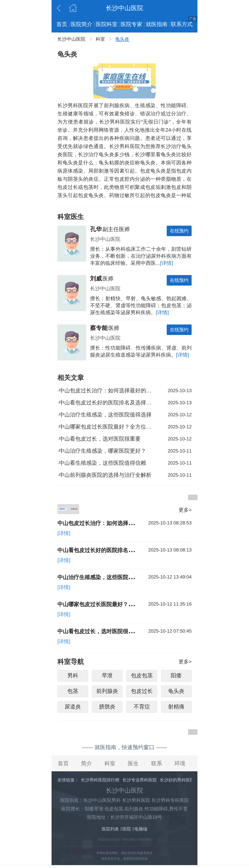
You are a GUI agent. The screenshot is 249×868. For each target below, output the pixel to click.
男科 (73, 677)
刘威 (96, 278)
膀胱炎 (107, 708)
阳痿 (176, 677)
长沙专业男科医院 (140, 782)
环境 (180, 765)
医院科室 (107, 24)
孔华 (96, 229)
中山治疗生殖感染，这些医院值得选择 (104, 415)
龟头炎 (122, 39)
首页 (62, 24)
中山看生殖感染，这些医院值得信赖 (102, 463)
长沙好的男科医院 (177, 782)
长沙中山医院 (72, 39)
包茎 (73, 693)
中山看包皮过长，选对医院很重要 (99, 439)
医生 (133, 765)
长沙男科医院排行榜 (100, 782)
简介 (87, 765)
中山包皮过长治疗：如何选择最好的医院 (107, 391)
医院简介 (82, 24)
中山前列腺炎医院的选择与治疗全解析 (104, 475)
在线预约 (179, 231)
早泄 (107, 677)
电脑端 (141, 831)
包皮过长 (142, 693)
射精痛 (176, 708)
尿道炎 (73, 708)
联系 (157, 765)
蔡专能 (99, 328)
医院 (127, 831)
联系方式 (182, 24)
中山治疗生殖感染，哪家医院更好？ (102, 451)
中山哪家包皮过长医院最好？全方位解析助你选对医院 (107, 427)
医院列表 (110, 831)
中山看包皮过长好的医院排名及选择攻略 (107, 403)
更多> (185, 510)
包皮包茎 (142, 677)
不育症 (142, 708)
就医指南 (157, 24)
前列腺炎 (107, 693)
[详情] (167, 263)
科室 (101, 39)
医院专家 (132, 24)
